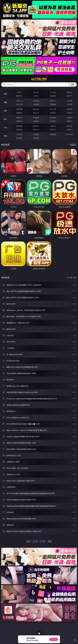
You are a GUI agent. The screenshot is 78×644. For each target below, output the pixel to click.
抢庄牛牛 (70, 96)
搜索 (73, 85)
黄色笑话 (53, 130)
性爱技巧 (70, 130)
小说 (5, 128)
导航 (5, 136)
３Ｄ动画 (70, 101)
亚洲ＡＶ (19, 101)
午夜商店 (36, 134)
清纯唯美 (36, 121)
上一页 (35, 541)
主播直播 (53, 104)
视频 (5, 102)
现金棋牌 (53, 96)
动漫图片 (70, 118)
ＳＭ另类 (70, 104)
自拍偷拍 (36, 101)
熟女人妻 (19, 104)
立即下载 (54, 639)
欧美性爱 (70, 109)
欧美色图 (53, 118)
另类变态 (70, 113)
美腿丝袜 (19, 121)
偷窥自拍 (19, 118)
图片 (5, 119)
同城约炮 (19, 134)
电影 (5, 111)
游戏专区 (70, 92)
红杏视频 (19, 138)
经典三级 (36, 113)
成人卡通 (53, 109)
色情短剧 (36, 138)
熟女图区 (53, 121)
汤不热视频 (70, 134)
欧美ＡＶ (53, 101)
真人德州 (36, 92)
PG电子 (19, 92)
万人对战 (53, 92)
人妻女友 (53, 126)
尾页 (50, 541)
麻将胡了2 (19, 96)
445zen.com (39, 79)
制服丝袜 (19, 113)
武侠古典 (70, 126)
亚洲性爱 (19, 109)
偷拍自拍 (36, 109)
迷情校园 (19, 130)
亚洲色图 (36, 118)
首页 (28, 541)
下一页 (43, 541)
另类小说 (36, 130)
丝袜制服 (36, 104)
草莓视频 (53, 134)
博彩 (5, 94)
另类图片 (70, 121)
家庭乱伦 (36, 126)
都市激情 (19, 126)
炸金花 (36, 96)
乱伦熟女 (53, 113)
